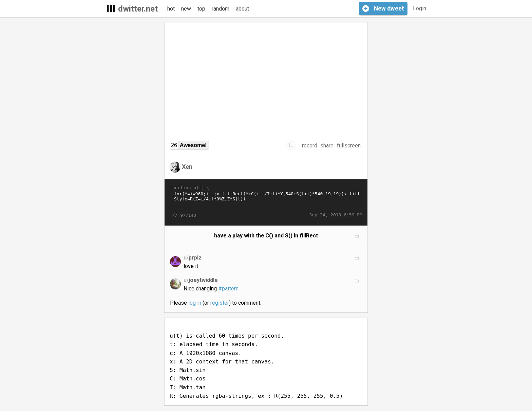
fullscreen (349, 146)
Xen (187, 167)
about (242, 9)
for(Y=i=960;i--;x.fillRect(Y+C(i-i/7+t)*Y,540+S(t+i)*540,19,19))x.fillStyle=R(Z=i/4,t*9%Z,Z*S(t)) (266, 201)
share (327, 146)
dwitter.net (138, 9)
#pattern (228, 289)
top (201, 9)
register (220, 303)
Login (420, 8)
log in (195, 303)
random (221, 9)
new (186, 9)
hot (171, 9)
